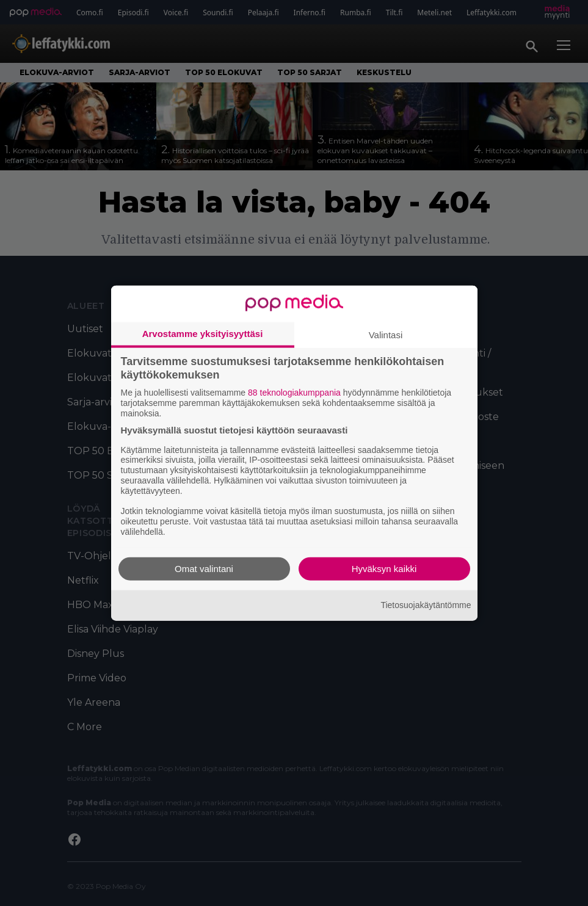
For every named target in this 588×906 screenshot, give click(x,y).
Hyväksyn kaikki (384, 568)
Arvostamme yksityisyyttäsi (203, 334)
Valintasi (386, 335)
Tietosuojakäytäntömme (426, 605)
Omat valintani (204, 568)
